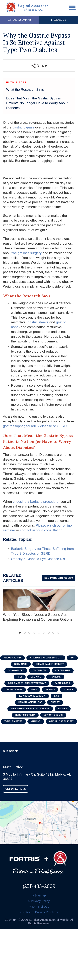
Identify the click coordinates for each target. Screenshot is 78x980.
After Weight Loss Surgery (46, 658)
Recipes (63, 709)
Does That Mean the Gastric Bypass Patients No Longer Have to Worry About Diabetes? (37, 103)
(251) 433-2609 (39, 885)
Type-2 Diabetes (13, 721)
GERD (34, 690)
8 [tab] (53, 633)
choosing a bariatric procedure (35, 502)
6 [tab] (44, 633)
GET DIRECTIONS (16, 789)
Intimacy (68, 690)
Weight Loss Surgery (61, 721)
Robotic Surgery (25, 715)
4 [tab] (34, 633)
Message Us (58, 20)
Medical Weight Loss (30, 702)
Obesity (55, 702)
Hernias (50, 690)
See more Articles (59, 578)
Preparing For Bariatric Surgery (30, 709)
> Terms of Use (39, 907)
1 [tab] (20, 633)
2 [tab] (25, 633)
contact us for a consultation (41, 530)
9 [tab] (58, 633)
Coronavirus (63, 670)
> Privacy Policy (39, 901)
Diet (20, 677)
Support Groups (53, 715)
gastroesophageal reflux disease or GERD (35, 426)
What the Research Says (25, 90)
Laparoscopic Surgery (32, 696)
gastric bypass (23, 127)
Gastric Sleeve (13, 690)
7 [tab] (49, 633)
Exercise (36, 677)
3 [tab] (29, 633)
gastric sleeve (38, 322)
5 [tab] (39, 633)
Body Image (21, 664)
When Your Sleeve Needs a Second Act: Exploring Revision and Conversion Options (39, 605)
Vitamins (36, 721)
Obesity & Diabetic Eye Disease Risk (39, 559)
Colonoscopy (16, 670)
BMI (72, 658)
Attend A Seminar (19, 20)
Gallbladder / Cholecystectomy (27, 683)
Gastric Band (62, 683)
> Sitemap (39, 895)
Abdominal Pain (12, 658)
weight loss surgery (27, 253)
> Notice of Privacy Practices (39, 912)
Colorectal (39, 670)
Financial (55, 677)
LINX (56, 696)
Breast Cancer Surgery (50, 664)
